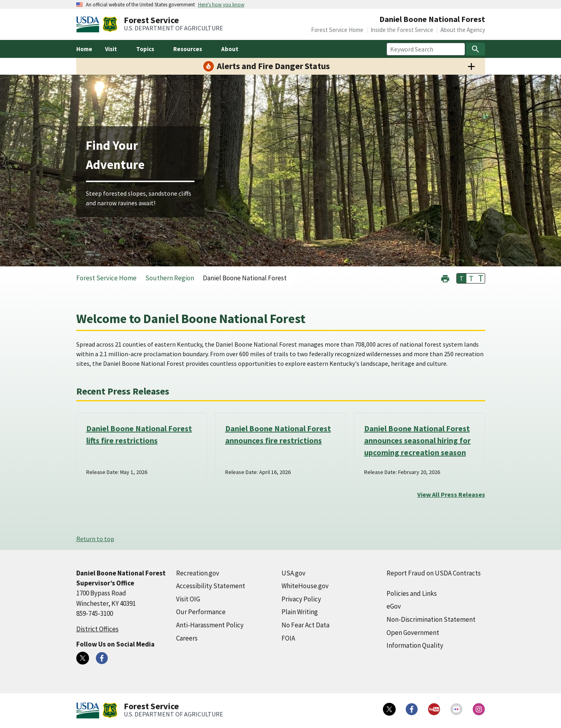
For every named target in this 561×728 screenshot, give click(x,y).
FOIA (288, 638)
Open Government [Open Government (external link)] (413, 633)
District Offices (97, 629)
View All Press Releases (451, 494)
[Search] (476, 49)
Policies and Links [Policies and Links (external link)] (412, 593)
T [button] (462, 278)
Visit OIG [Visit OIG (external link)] (188, 599)
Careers (187, 638)
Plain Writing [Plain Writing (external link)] (300, 612)
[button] (445, 278)
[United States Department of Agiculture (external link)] (89, 24)
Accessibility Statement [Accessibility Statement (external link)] (211, 586)
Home (84, 49)
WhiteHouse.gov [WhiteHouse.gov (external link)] (305, 586)
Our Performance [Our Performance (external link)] (201, 612)
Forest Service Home (337, 30)
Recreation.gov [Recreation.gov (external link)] (198, 573)
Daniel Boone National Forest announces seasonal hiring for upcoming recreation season (417, 440)
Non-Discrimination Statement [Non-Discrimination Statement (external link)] (431, 619)
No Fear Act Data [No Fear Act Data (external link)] (305, 625)
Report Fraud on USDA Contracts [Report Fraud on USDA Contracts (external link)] (434, 573)
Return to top (95, 539)
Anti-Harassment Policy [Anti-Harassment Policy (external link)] (210, 625)
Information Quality (415, 645)
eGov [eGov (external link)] (394, 606)
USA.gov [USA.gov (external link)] (293, 573)
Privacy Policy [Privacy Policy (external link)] (301, 599)
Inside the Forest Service (402, 30)
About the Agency (463, 30)
